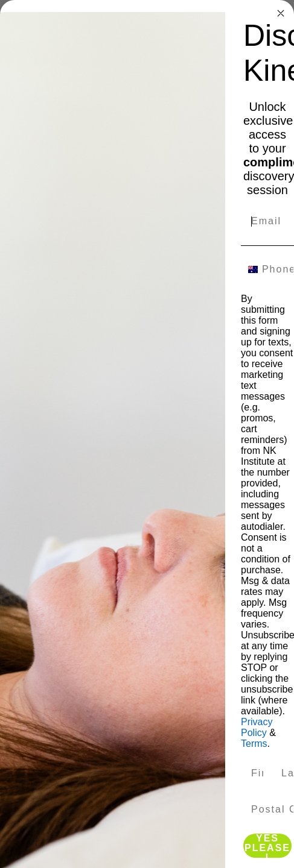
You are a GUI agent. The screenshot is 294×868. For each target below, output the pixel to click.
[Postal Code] (267, 810)
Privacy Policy (257, 727)
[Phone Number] (275, 269)
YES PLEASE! (267, 846)
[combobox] (249, 269)
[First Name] (252, 773)
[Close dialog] (281, 13)
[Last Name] (283, 773)
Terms (254, 744)
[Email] (267, 221)
